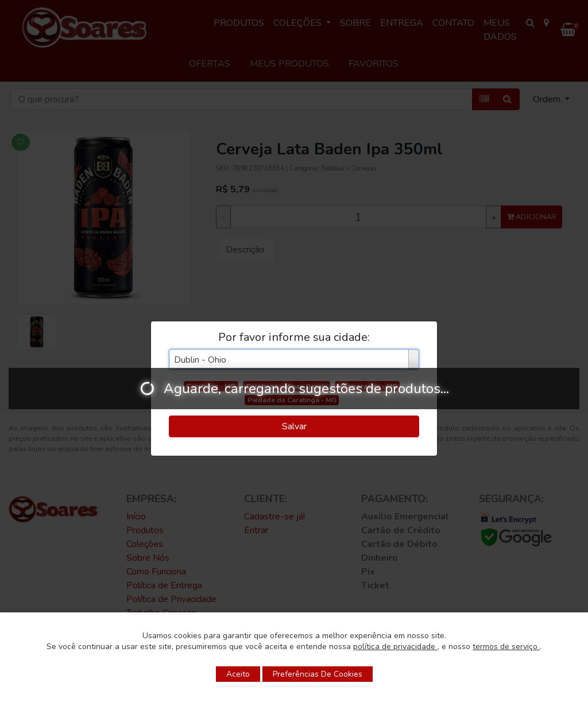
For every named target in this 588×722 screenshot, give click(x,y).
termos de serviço (506, 647)
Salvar (294, 426)
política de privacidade (395, 647)
